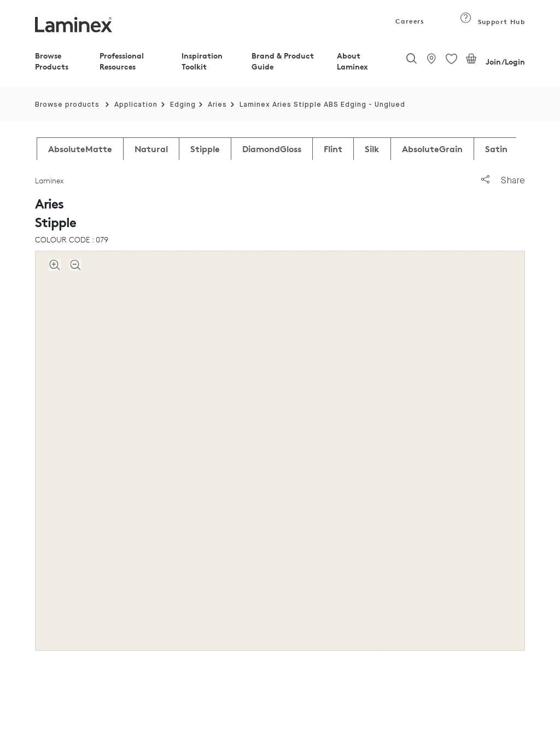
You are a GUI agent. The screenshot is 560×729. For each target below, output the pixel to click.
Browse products (67, 105)
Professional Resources (122, 61)
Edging (183, 105)
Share (503, 180)
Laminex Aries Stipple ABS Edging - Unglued (322, 105)
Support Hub (492, 22)
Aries (217, 105)
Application (136, 105)
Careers (409, 21)
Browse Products (52, 61)
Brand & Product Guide (283, 61)
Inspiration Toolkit (202, 61)
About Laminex (352, 61)
